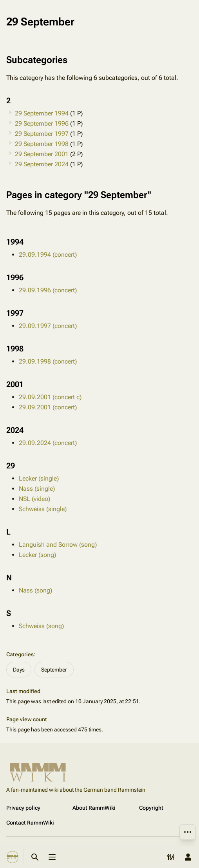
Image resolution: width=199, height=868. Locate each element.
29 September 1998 (42, 144)
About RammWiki (94, 808)
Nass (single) (37, 489)
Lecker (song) (37, 555)
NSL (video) (34, 499)
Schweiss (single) (43, 509)
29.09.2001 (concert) (48, 407)
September (54, 670)
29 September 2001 (42, 154)
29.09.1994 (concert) (48, 255)
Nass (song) (35, 590)
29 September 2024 (42, 164)
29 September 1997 (42, 134)
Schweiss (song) (41, 626)
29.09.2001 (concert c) (50, 397)
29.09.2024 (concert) (48, 443)
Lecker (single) (39, 478)
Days (19, 670)
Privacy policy (23, 808)
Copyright (151, 808)
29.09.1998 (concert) (48, 361)
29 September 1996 (42, 123)
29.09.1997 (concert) (48, 326)
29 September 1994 (42, 113)
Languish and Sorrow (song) (58, 545)
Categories (20, 654)
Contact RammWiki (30, 823)
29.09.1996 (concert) (48, 290)
